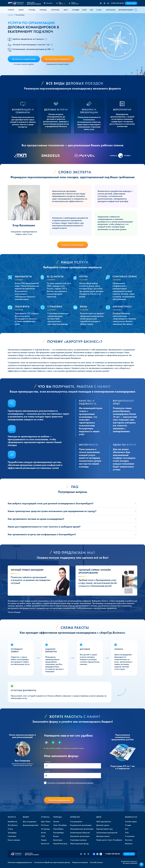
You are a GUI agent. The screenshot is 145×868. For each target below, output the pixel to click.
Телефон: (48, 762)
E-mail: (47, 771)
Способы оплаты (96, 862)
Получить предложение (59, 800)
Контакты (111, 10)
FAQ (92, 10)
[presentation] (59, 791)
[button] (12, 10)
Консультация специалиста (58, 59)
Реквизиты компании (80, 862)
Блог (85, 10)
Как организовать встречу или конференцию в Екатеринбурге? (42, 534)
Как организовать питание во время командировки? (36, 519)
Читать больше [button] (14, 612)
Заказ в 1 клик (131, 3)
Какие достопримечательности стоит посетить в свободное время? (44, 527)
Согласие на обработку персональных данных (52, 862)
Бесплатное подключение (24, 59)
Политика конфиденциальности (20, 862)
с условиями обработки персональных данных (70, 783)
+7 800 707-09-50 (117, 3)
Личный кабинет (126, 10)
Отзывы (76, 10)
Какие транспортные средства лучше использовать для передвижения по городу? (52, 511)
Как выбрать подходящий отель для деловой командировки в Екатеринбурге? (51, 503)
